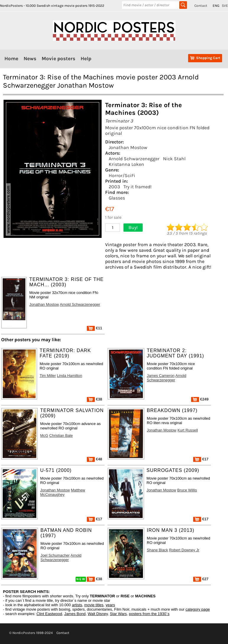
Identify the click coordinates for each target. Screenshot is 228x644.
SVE (225, 6)
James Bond (75, 614)
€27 (201, 579)
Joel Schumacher (55, 555)
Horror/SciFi (122, 175)
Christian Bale (61, 435)
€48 (95, 459)
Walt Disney (98, 614)
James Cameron (161, 376)
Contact (201, 6)
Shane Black (157, 550)
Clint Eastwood (49, 614)
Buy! (133, 227)
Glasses (117, 198)
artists (77, 605)
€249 (200, 399)
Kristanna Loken (126, 164)
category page (198, 609)
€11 (95, 328)
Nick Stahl (174, 159)
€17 (201, 459)
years (110, 605)
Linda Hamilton (70, 376)
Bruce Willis (187, 490)
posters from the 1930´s (149, 614)
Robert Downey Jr (184, 550)
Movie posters (58, 58)
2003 (114, 187)
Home (11, 58)
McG (44, 435)
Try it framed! (137, 187)
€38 (95, 399)
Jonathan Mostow (128, 147)
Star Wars (118, 614)
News (30, 58)
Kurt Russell (188, 430)
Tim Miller (48, 376)
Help (86, 58)
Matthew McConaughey (63, 492)
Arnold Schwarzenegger (134, 159)
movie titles (94, 605)
